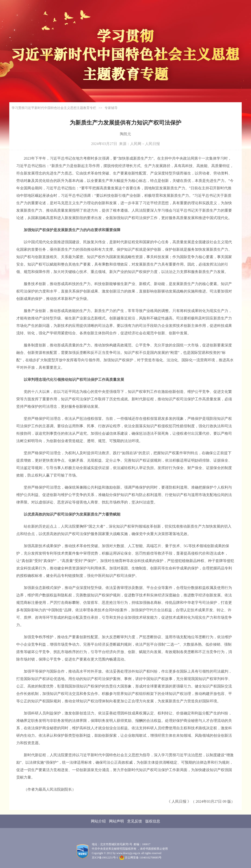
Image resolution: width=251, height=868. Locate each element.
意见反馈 (135, 821)
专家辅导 (111, 108)
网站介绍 (98, 821)
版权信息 (153, 821)
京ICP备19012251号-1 (105, 858)
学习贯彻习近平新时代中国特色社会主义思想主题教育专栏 (54, 108)
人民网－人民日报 (145, 144)
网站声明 (116, 821)
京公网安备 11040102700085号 (141, 858)
